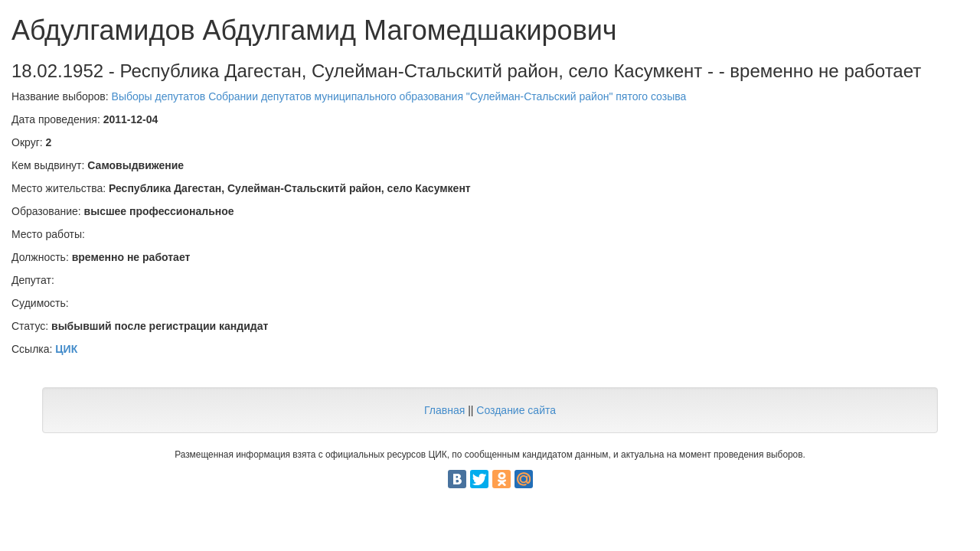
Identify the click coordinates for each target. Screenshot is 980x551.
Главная (444, 410)
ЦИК (66, 349)
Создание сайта (516, 410)
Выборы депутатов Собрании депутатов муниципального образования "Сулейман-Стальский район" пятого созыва (399, 96)
